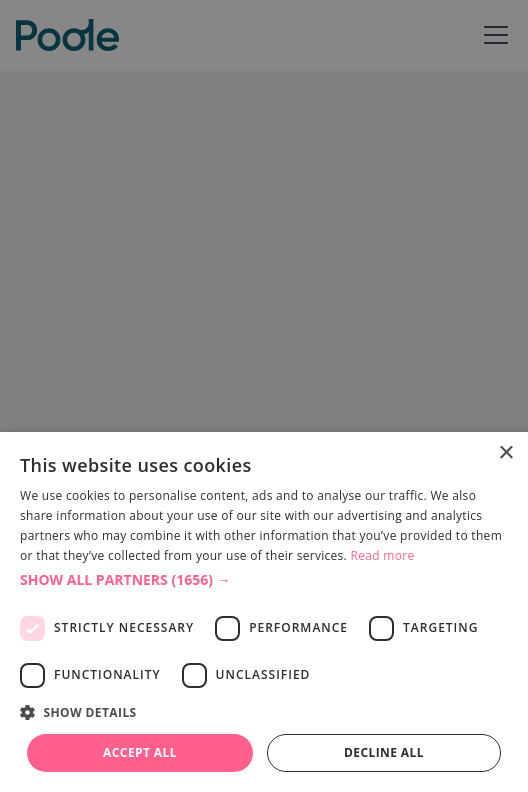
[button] (264, 579)
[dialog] (264, 612)
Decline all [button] (384, 752)
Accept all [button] (140, 752)
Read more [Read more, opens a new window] (383, 555)
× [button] (505, 453)
